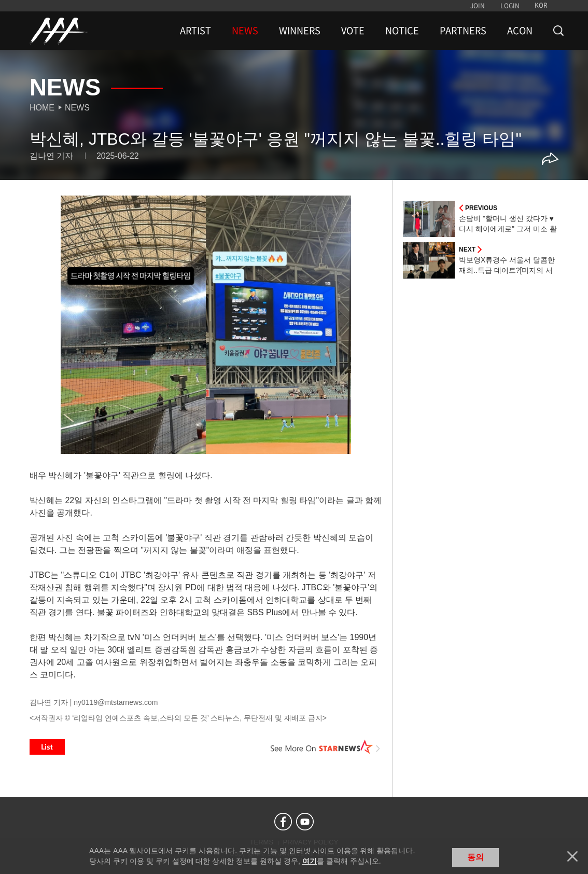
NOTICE (402, 31)
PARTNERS (463, 31)
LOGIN (510, 6)
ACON (520, 31)
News (77, 108)
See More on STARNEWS (326, 747)
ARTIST (195, 31)
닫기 (572, 856)
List (47, 747)
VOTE (353, 31)
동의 (475, 857)
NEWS (245, 31)
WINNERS (300, 31)
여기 (310, 861)
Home (42, 108)
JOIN (478, 6)
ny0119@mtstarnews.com (116, 702)
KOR (541, 5)
